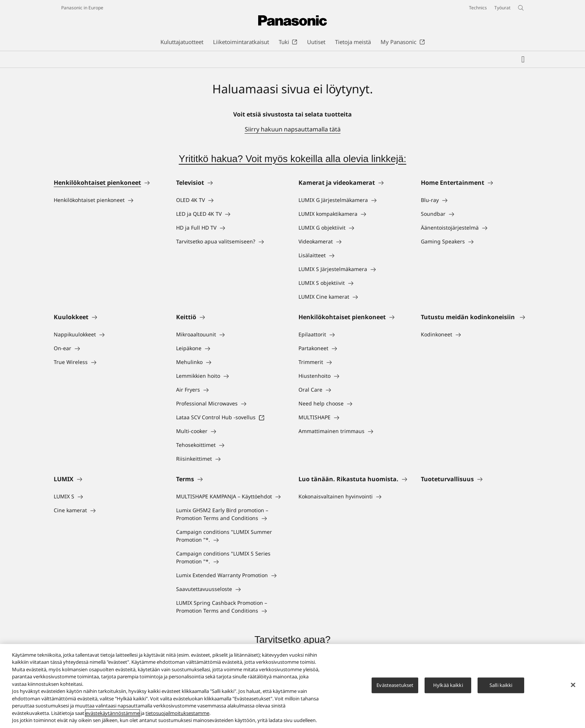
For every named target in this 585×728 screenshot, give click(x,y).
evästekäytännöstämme (112, 713)
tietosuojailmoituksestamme (177, 713)
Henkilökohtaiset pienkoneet (97, 183)
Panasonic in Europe (82, 8)
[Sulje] (573, 685)
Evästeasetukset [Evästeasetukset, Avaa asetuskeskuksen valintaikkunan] (395, 685)
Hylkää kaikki (448, 685)
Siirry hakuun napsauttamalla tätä (293, 129)
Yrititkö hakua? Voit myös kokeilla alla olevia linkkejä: (292, 159)
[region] (292, 686)
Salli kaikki (501, 685)
